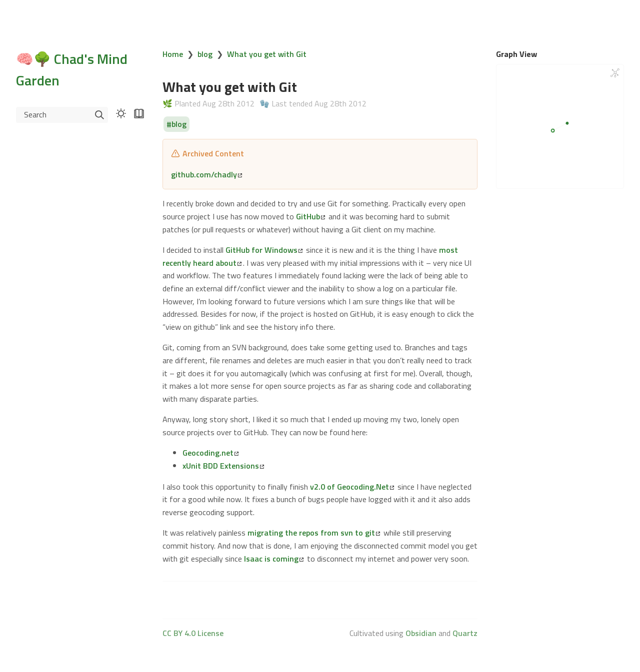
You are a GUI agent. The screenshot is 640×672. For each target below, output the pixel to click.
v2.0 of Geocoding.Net (352, 487)
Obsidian (421, 633)
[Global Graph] (615, 73)
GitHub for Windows (264, 250)
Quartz (465, 633)
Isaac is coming (274, 559)
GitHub (310, 216)
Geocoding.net (210, 453)
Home (173, 54)
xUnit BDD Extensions (223, 466)
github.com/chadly (206, 174)
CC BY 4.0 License (193, 633)
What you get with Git (267, 54)
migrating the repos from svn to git (314, 533)
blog (205, 54)
